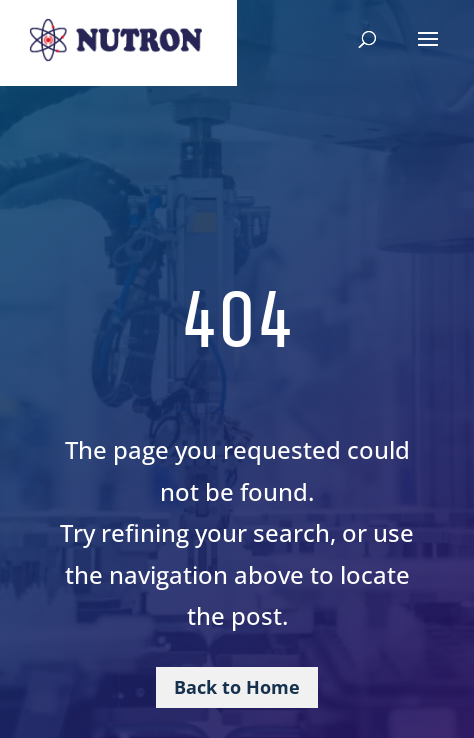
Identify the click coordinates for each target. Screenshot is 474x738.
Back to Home (237, 687)
